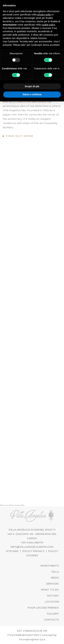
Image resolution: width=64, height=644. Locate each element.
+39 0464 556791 (32, 542)
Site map (12, 551)
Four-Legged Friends (43, 608)
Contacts (51, 620)
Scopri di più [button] (32, 86)
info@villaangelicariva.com (32, 547)
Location (52, 602)
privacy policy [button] (44, 15)
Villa (55, 572)
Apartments (50, 566)
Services (52, 584)
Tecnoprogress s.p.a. (32, 639)
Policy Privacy (33, 551)
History (53, 596)
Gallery (53, 614)
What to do (50, 590)
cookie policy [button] (48, 25)
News (55, 578)
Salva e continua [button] (32, 94)
